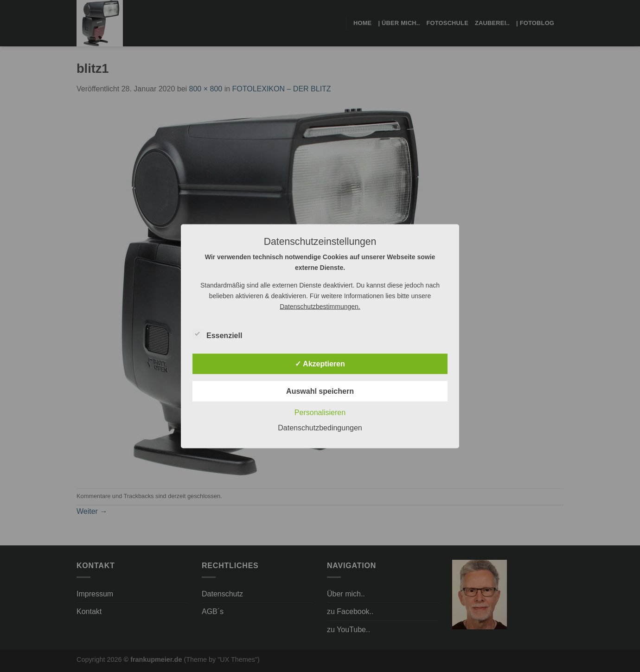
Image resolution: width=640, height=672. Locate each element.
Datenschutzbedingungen (320, 427)
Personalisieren (320, 412)
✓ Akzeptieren (320, 363)
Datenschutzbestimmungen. (320, 306)
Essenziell (217, 334)
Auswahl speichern (320, 391)
